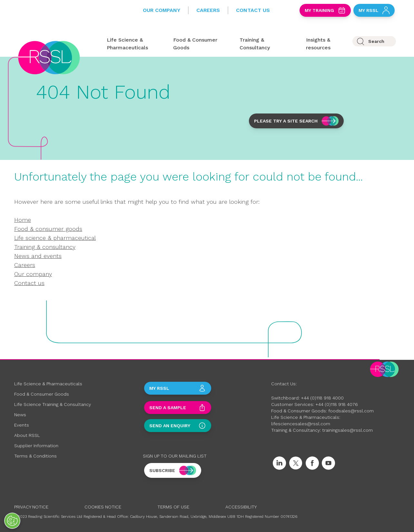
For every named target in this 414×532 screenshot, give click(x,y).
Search (376, 41)
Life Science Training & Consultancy (53, 404)
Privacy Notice (31, 507)
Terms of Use (173, 507)
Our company (33, 274)
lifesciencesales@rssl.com (301, 424)
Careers (208, 10)
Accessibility (241, 507)
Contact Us (253, 10)
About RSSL (27, 435)
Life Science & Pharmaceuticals (48, 384)
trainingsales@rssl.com (347, 430)
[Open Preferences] (12, 521)
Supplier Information (36, 446)
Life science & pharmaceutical (55, 238)
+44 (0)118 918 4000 (322, 398)
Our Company (162, 10)
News (20, 415)
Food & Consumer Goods (42, 394)
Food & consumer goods (48, 229)
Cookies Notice (103, 507)
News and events (38, 256)
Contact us (29, 283)
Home (23, 220)
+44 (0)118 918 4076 (337, 404)
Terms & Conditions (35, 456)
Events (22, 425)
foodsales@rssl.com (351, 411)
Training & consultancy (45, 247)
